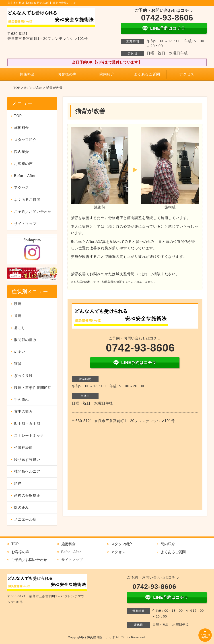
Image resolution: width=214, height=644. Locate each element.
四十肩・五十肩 (27, 424)
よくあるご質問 (147, 74)
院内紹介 (107, 74)
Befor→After (25, 176)
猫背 (18, 364)
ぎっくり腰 (23, 376)
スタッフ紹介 (25, 140)
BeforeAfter (33, 88)
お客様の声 (67, 74)
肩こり (20, 328)
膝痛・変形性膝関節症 (33, 388)
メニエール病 (25, 519)
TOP (17, 88)
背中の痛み (23, 411)
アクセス (187, 74)
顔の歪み (22, 507)
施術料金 (27, 74)
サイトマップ (25, 224)
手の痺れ (22, 400)
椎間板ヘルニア (27, 471)
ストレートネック (29, 436)
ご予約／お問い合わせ (33, 212)
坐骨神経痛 (23, 448)
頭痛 (18, 483)
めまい (20, 352)
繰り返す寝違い (27, 460)
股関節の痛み (25, 340)
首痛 (18, 316)
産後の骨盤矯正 (27, 495)
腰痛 (18, 304)
